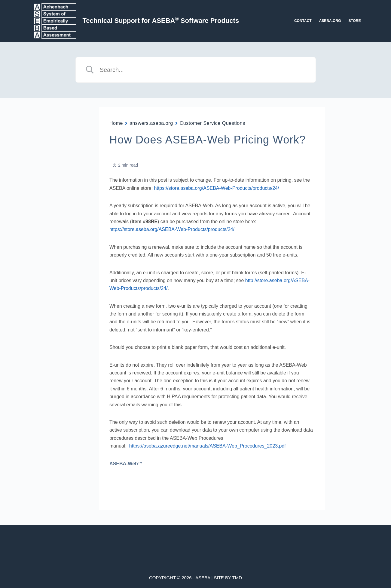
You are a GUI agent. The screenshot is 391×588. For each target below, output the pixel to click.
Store (354, 21)
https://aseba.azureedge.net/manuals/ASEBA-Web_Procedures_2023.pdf (208, 446)
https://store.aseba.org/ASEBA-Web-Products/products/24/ (217, 188)
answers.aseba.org (151, 123)
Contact (303, 21)
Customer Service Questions (212, 123)
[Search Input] (203, 70)
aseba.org (330, 21)
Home (116, 123)
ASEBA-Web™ (126, 464)
